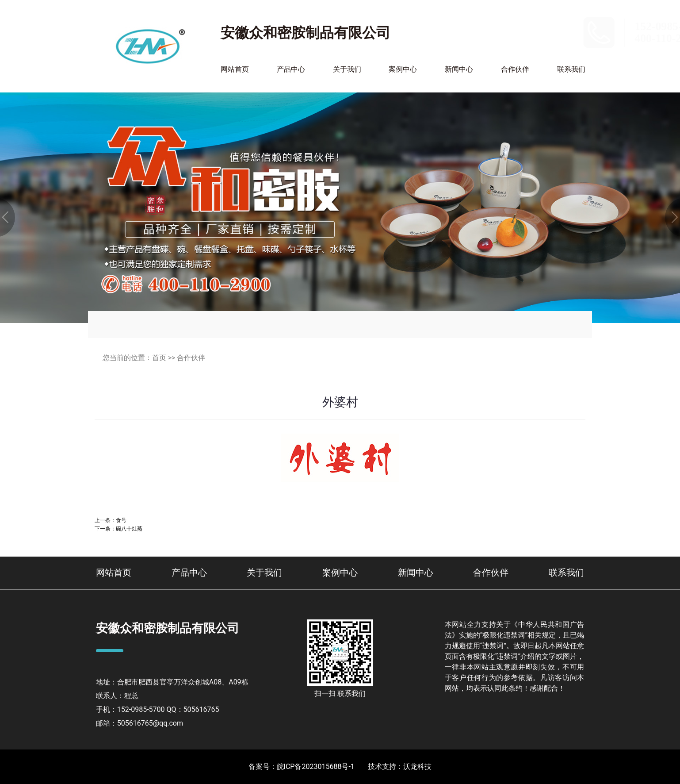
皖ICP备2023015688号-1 (316, 767)
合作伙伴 (515, 69)
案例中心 (403, 69)
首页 (159, 358)
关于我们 (347, 69)
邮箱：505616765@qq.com (139, 723)
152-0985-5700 (554, 26)
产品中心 (291, 69)
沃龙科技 (417, 767)
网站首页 (235, 69)
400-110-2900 (551, 38)
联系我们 (571, 69)
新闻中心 (459, 69)
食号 (121, 520)
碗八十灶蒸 (129, 528)
